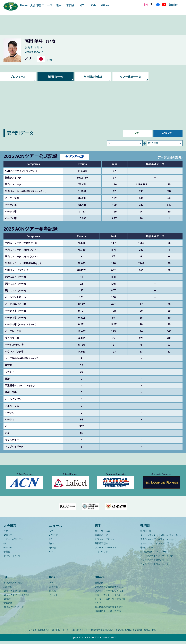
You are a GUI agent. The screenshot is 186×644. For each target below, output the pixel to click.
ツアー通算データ (130, 77)
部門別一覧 (146, 534)
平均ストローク (148, 551)
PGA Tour (8, 551)
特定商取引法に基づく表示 (108, 614)
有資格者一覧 (101, 538)
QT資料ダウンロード (14, 610)
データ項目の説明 (169, 158)
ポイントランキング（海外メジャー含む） (161, 538)
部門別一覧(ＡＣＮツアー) (153, 555)
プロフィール (18, 77)
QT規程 (7, 602)
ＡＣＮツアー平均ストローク (155, 567)
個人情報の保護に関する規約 (109, 610)
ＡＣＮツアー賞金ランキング (155, 563)
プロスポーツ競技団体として (109, 590)
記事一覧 (8, 590)
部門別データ (56, 77)
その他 (52, 551)
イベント (53, 598)
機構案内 (99, 586)
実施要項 (8, 606)
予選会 (7, 555)
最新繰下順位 (101, 547)
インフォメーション (13, 586)
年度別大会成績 (93, 77)
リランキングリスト (105, 542)
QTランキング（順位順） (16, 594)
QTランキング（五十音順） (17, 598)
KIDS (51, 555)
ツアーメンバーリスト (106, 551)
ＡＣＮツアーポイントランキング (157, 559)
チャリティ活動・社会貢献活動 (110, 602)
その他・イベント (12, 559)
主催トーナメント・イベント (109, 598)
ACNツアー (168, 133)
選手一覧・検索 (102, 534)
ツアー (137, 133)
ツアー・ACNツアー (13, 542)
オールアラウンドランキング (155, 547)
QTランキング (102, 555)
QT (5, 547)
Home (24, 5)
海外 (51, 547)
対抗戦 (52, 594)
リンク (98, 606)
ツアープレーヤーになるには (109, 594)
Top (51, 586)
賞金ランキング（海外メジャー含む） (159, 542)
